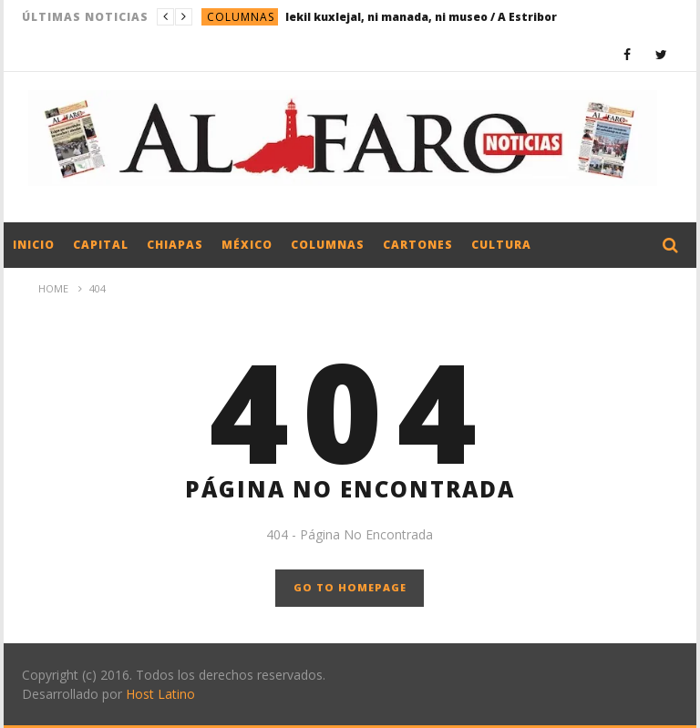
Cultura (501, 245)
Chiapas (175, 245)
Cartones (418, 245)
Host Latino (160, 694)
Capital (101, 245)
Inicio (34, 245)
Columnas (241, 17)
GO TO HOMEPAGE (350, 587)
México (247, 245)
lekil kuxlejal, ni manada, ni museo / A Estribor (421, 17)
